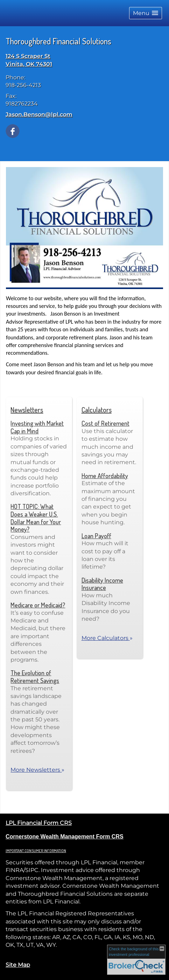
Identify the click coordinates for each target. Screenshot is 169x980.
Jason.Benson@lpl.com (39, 114)
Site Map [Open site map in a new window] (18, 965)
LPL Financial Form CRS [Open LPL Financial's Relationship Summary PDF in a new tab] (39, 823)
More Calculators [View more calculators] (107, 638)
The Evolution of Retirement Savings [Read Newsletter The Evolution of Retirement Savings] (35, 677)
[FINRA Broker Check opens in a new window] (136, 960)
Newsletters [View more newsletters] (27, 410)
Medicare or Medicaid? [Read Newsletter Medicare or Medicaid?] (38, 605)
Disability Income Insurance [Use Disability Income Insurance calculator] (102, 584)
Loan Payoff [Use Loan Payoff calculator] (96, 536)
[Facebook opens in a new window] (13, 131)
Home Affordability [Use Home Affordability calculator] (105, 476)
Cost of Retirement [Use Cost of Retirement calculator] (105, 423)
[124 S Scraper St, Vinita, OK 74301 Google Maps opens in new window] (29, 60)
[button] (146, 13)
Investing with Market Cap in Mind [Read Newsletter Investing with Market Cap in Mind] (37, 427)
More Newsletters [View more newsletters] (37, 770)
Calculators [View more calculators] (97, 410)
